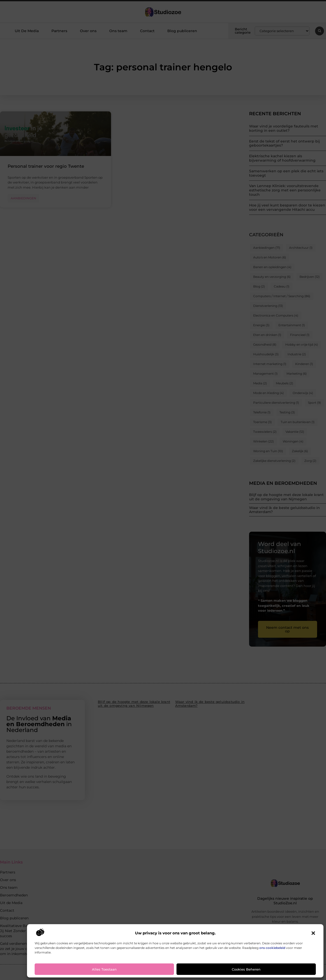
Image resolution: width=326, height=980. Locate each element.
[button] (313, 933)
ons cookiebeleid (272, 948)
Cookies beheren (246, 969)
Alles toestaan (104, 969)
